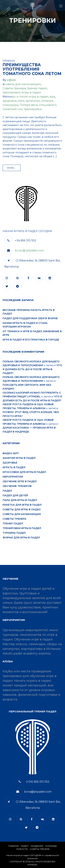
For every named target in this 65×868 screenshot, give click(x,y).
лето (21, 101)
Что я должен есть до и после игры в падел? (32, 369)
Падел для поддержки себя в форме (30, 318)
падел (7, 491)
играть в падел (14, 467)
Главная (13, 846)
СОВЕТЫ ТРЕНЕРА (40, 849)
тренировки (33, 109)
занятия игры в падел (19, 458)
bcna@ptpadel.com (38, 792)
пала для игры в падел (20, 500)
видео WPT (11, 453)
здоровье (10, 101)
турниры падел (14, 533)
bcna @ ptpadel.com (29, 250)
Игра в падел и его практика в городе (31, 340)
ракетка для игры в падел (22, 505)
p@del (12, 80)
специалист (48, 105)
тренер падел (37, 88)
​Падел (25, 846)
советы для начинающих (23, 84)
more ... (12, 168)
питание (47, 101)
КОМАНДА (51, 846)
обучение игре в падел (20, 481)
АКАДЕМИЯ (37, 846)
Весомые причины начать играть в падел (29, 312)
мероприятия (13, 477)
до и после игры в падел (30, 97)
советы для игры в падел (22, 509)
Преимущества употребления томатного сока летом (32, 69)
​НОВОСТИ (22, 849)
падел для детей (15, 495)
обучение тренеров (17, 486)
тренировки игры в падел (22, 92)
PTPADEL (33, 865)
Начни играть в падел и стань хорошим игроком (25, 325)
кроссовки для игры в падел (24, 472)
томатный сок (13, 109)
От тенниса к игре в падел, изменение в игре (32, 333)
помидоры (11, 105)
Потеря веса (29, 105)
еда (52, 97)
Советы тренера (14, 88)
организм (33, 101)
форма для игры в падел (21, 538)
